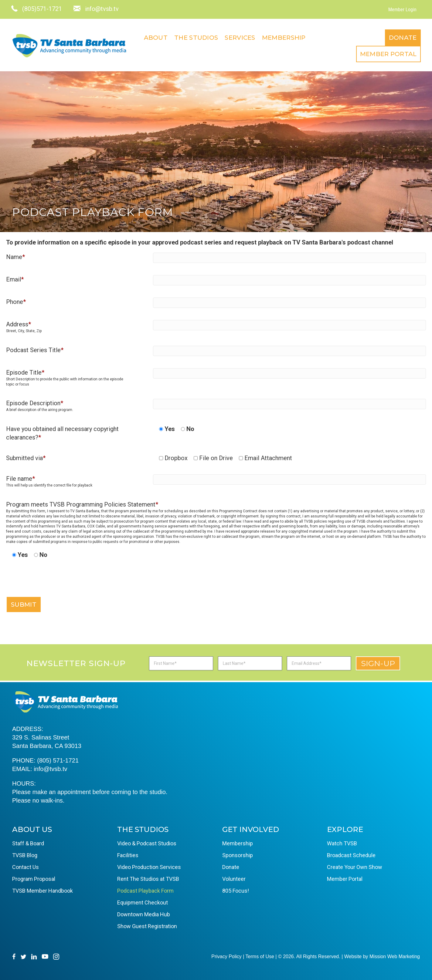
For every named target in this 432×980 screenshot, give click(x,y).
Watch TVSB (342, 842)
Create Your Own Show (355, 866)
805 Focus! (236, 889)
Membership (395, 37)
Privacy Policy (226, 955)
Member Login (401, 10)
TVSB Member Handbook (43, 889)
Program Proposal (34, 878)
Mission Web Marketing (395, 955)
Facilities (128, 854)
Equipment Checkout (143, 901)
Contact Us (26, 866)
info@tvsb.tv (50, 768)
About (267, 37)
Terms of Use (260, 955)
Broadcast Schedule (351, 854)
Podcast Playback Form (145, 889)
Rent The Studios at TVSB (148, 878)
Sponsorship (238, 854)
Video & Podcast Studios (147, 842)
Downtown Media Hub (144, 913)
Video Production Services (149, 866)
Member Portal (388, 53)
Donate (334, 53)
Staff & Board (28, 842)
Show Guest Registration (147, 925)
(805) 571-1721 (58, 759)
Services (351, 37)
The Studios (307, 37)
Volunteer (234, 878)
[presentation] (52, 583)
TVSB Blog (25, 854)
